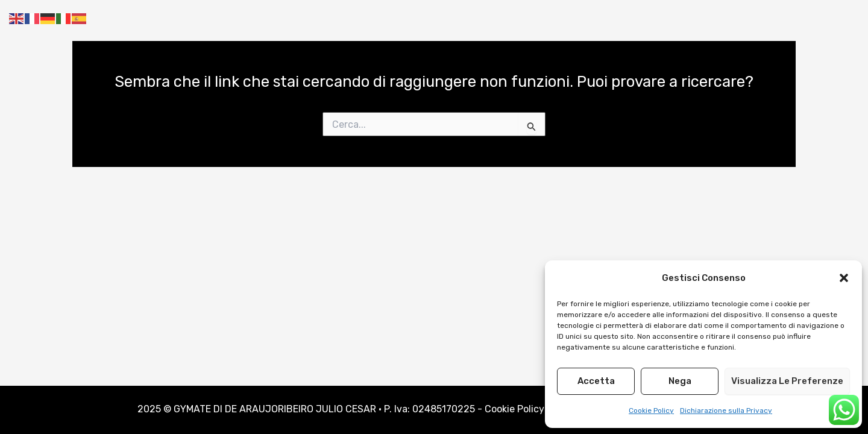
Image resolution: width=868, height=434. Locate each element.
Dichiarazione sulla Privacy (726, 410)
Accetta (596, 381)
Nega (680, 381)
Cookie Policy (651, 410)
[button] (844, 278)
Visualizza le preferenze (787, 381)
